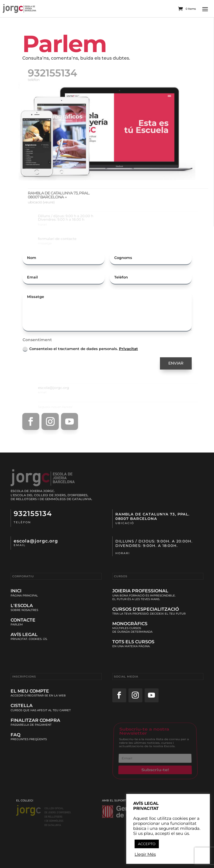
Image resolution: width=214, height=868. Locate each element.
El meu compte (30, 691)
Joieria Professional (140, 591)
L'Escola (22, 606)
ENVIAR (176, 363)
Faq (15, 735)
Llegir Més (145, 854)
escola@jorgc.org (36, 541)
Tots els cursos (133, 642)
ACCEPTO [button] (147, 844)
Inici (16, 591)
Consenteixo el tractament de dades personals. (80, 349)
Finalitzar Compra (35, 720)
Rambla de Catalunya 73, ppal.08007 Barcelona (152, 516)
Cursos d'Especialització (146, 609)
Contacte (23, 620)
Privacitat (128, 349)
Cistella (22, 706)
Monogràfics (130, 624)
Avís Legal (24, 635)
